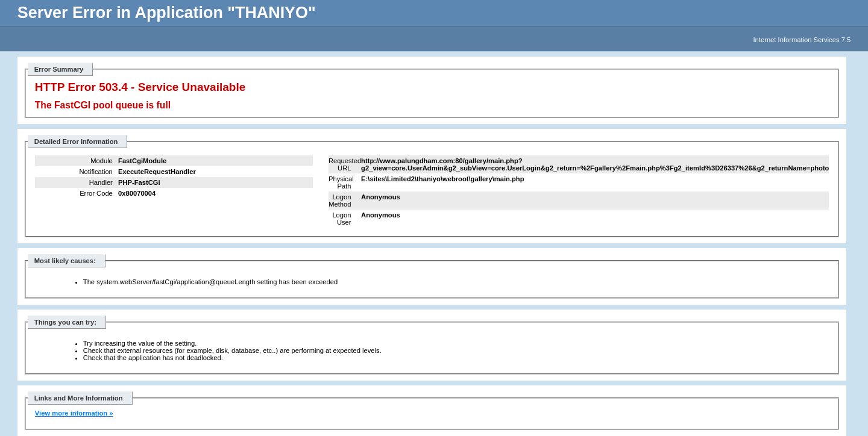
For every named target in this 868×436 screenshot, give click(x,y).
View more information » (74, 413)
